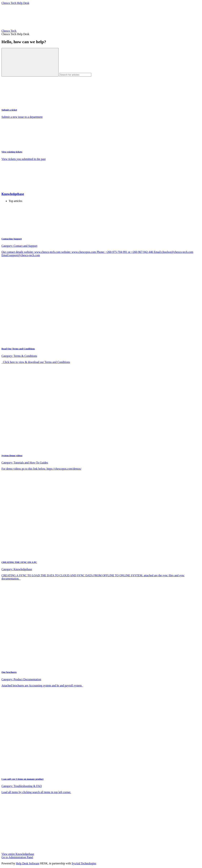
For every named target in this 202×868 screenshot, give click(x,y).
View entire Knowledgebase (18, 854)
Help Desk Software (28, 863)
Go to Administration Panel (17, 857)
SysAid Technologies (84, 863)
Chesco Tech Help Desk (15, 3)
